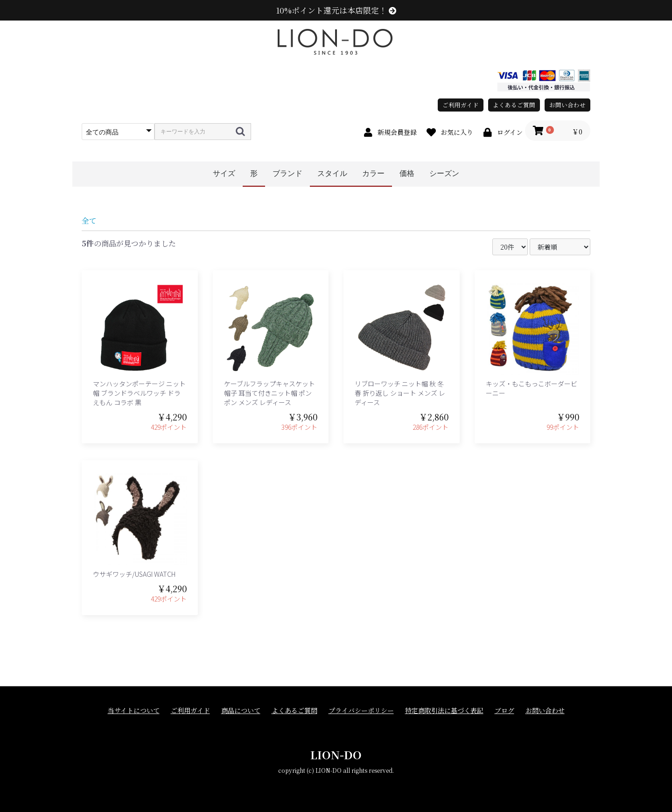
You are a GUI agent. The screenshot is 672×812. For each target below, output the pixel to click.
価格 (407, 173)
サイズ (224, 173)
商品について (241, 710)
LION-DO (336, 754)
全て (89, 220)
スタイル (332, 173)
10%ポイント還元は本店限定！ (336, 10)
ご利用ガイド (461, 105)
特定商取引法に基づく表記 (444, 710)
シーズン (444, 173)
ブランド (287, 173)
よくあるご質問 (514, 105)
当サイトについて (134, 710)
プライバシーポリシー (361, 710)
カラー (373, 173)
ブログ (504, 710)
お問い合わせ (567, 105)
